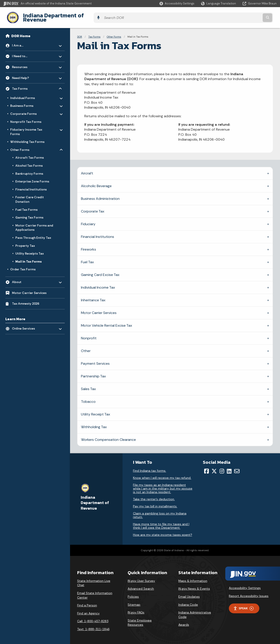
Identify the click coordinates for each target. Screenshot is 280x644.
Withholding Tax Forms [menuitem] (27, 138)
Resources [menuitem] (25, 62)
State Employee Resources (140, 619)
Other (86, 347)
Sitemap (134, 601)
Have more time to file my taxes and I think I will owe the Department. (161, 522)
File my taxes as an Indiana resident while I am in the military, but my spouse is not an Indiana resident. (163, 485)
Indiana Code (188, 601)
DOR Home (21, 32)
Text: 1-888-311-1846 (93, 626)
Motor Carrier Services (99, 309)
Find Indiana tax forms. (150, 467)
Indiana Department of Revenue (61, 16)
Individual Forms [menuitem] (23, 93)
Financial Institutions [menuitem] (31, 186)
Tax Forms (94, 33)
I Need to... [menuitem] (25, 52)
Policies (133, 593)
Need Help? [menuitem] (25, 73)
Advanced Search (141, 585)
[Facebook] (206, 468)
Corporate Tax (93, 208)
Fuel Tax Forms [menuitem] (26, 206)
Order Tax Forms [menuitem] (23, 266)
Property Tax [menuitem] (25, 242)
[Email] (237, 468)
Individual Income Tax (98, 284)
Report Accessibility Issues (249, 592)
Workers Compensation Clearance (108, 436)
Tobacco (88, 398)
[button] (177, 3)
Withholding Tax (94, 424)
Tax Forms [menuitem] (25, 84)
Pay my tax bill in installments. (155, 503)
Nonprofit (89, 335)
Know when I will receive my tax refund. (162, 474)
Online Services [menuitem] (25, 324)
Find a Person (87, 602)
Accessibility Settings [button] (245, 585)
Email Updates (189, 593)
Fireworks (89, 246)
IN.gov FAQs (136, 609)
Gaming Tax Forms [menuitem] (29, 214)
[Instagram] (222, 468)
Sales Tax (88, 386)
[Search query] (243, 16)
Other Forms (114, 33)
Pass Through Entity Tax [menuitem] (33, 234)
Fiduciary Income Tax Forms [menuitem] (26, 128)
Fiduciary (88, 221)
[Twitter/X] (214, 468)
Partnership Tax (93, 373)
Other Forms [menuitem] (23, 146)
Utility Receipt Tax (96, 411)
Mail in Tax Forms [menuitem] (29, 258)
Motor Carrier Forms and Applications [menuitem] (34, 224)
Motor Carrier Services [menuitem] (29, 289)
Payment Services (95, 360)
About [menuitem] (25, 277)
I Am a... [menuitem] (25, 41)
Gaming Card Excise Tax (100, 271)
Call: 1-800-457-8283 (93, 618)
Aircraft (87, 170)
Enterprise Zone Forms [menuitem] (32, 178)
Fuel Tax (87, 259)
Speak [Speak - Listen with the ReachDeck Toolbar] (243, 605)
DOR (80, 33)
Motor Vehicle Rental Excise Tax (107, 322)
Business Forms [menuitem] (23, 101)
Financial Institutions (98, 233)
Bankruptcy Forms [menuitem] (29, 170)
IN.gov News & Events (194, 585)
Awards (184, 621)
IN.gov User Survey (141, 577)
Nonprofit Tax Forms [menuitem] (26, 118)
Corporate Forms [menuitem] (23, 109)
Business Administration (100, 195)
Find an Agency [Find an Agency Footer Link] (88, 610)
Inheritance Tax (93, 297)
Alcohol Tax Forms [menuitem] (29, 162)
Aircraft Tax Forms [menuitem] (30, 154)
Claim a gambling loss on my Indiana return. (160, 512)
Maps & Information (193, 577)
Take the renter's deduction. (154, 496)
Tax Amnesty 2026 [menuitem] (26, 300)
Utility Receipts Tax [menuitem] (30, 250)
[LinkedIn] (229, 468)
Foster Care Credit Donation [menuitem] (30, 196)
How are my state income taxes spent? (163, 531)
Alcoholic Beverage (96, 183)
